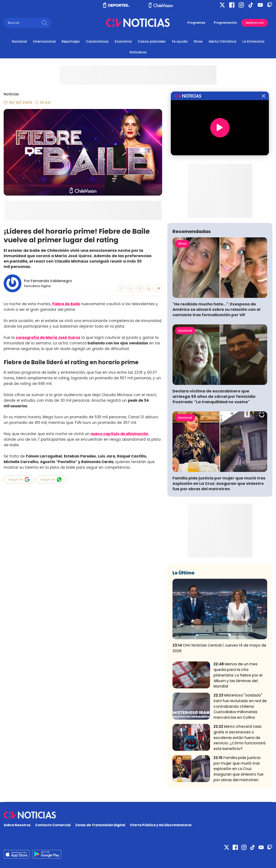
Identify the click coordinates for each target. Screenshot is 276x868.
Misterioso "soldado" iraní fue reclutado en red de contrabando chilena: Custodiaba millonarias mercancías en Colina (240, 706)
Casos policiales (152, 41)
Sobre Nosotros (17, 825)
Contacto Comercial (53, 825)
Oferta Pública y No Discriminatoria (161, 825)
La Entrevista (253, 41)
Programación (225, 23)
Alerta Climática (222, 41)
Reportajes (71, 41)
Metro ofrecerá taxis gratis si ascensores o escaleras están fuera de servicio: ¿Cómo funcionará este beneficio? (239, 738)
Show (198, 41)
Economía (123, 41)
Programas (196, 23)
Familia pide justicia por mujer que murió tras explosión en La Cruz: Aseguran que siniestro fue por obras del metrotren (219, 483)
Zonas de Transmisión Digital (100, 825)
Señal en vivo (255, 23)
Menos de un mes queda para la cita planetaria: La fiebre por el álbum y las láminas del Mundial (238, 675)
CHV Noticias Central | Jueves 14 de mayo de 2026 (219, 648)
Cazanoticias (97, 41)
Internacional (44, 41)
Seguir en (19, 479)
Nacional (19, 41)
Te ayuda (180, 41)
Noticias (11, 94)
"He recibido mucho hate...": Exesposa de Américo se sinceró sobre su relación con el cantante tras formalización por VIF (216, 309)
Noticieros (138, 52)
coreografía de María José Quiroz (48, 338)
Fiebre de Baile (66, 304)
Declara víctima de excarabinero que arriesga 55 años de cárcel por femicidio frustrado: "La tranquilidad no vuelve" (214, 396)
